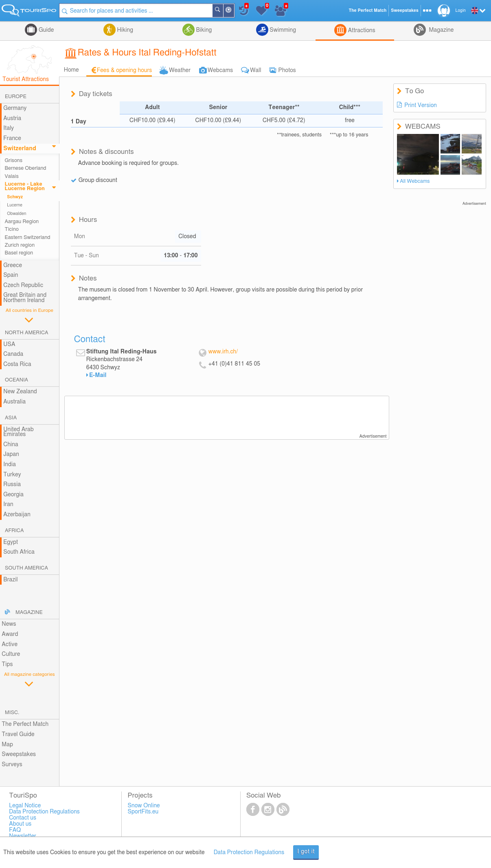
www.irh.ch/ (223, 352)
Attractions (361, 31)
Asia (11, 418)
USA (9, 344)
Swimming (282, 30)
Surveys (12, 765)
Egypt (11, 542)
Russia (12, 484)
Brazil (10, 580)
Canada (13, 354)
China (11, 445)
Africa (14, 531)
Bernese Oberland (26, 168)
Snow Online (144, 806)
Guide (45, 30)
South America (26, 568)
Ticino (12, 229)
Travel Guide (18, 734)
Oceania (16, 380)
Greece (13, 265)
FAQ (15, 830)
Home (71, 70)
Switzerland (20, 149)
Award (10, 634)
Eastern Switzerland (28, 238)
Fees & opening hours (125, 70)
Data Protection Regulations (249, 853)
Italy (9, 128)
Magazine (441, 30)
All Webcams (415, 181)
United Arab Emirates (18, 432)
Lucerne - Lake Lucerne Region (25, 186)
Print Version (421, 105)
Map (7, 745)
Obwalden (16, 214)
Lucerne (14, 205)
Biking (203, 30)
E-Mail (98, 375)
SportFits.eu (143, 812)
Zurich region (20, 245)
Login (461, 11)
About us (20, 824)
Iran (8, 504)
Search (223, 11)
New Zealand (20, 392)
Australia (14, 402)
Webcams (220, 70)
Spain (11, 275)
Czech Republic (23, 285)
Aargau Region (22, 222)
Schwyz (15, 197)
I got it (306, 852)
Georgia (13, 495)
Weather (180, 70)
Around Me (234, 11)
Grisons (14, 161)
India (10, 465)
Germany (15, 108)
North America (27, 333)
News (9, 624)
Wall (255, 70)
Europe (16, 97)
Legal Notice (25, 806)
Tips (7, 664)
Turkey (12, 475)
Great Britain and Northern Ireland (25, 298)
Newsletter (23, 836)
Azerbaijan (17, 515)
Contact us (23, 818)
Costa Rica (17, 364)
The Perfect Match (25, 724)
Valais (12, 176)
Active (10, 644)
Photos (287, 70)
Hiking (124, 30)
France (12, 138)
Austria (12, 118)
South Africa (19, 552)
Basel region (19, 253)
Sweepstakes (19, 754)
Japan (11, 454)
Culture (11, 654)
